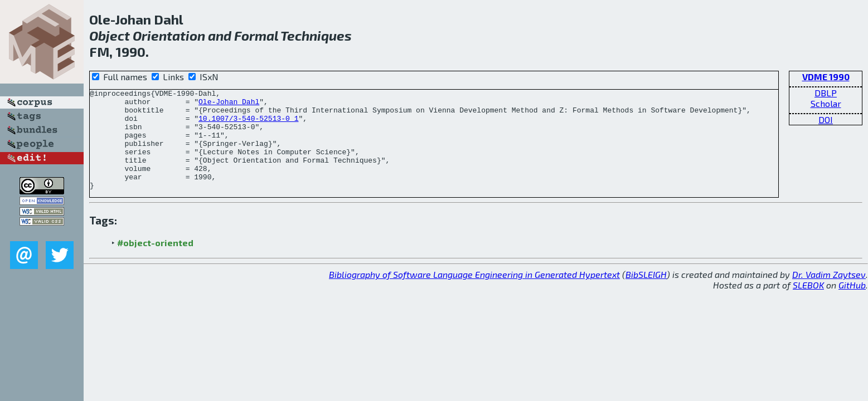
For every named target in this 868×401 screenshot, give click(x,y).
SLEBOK (808, 305)
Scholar (826, 103)
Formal (256, 35)
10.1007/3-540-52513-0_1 (248, 125)
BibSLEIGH (646, 294)
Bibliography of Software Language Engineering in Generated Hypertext (474, 294)
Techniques (316, 35)
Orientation (169, 35)
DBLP (826, 93)
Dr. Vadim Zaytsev (829, 294)
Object (110, 35)
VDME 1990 (826, 77)
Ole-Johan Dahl (229, 105)
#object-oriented (155, 263)
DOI (826, 119)
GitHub (852, 305)
